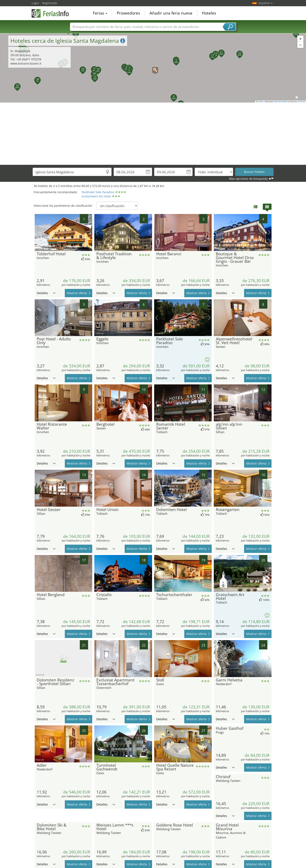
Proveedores (128, 13)
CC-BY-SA (301, 101)
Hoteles (209, 13)
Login (35, 3)
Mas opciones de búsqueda (248, 179)
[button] (153, 68)
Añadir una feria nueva (171, 13)
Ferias (100, 13)
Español (266, 3)
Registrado (50, 3)
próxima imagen (90, 232)
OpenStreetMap (281, 101)
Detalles (46, 293)
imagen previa (37, 232)
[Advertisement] (153, 134)
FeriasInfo (52, 13)
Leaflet (260, 101)
